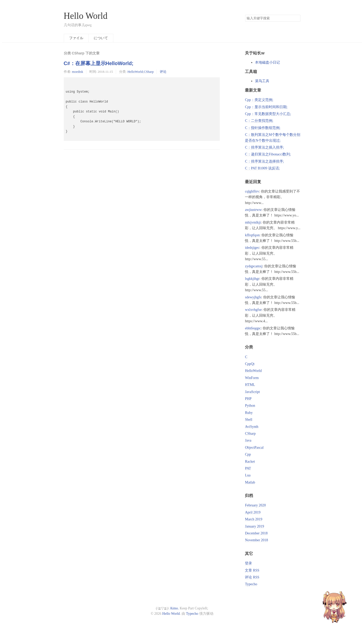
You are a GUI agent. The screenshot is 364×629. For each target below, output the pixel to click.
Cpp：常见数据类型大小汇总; (268, 114)
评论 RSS (252, 577)
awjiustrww (253, 210)
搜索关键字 (245, 15)
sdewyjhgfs (253, 297)
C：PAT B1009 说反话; (262, 168)
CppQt (250, 364)
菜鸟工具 (262, 81)
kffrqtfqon (252, 235)
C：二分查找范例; (259, 121)
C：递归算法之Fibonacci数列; (268, 154)
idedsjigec (252, 248)
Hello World (86, 16)
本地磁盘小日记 (267, 62)
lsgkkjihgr (252, 279)
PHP (248, 399)
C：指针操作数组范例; (263, 128)
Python (250, 406)
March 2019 (254, 519)
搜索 (296, 18)
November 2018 (256, 540)
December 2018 (256, 533)
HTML (250, 385)
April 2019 (253, 512)
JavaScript (252, 392)
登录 (248, 563)
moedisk (77, 72)
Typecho (251, 584)
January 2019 (254, 526)
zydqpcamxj (254, 266)
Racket (250, 462)
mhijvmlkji (253, 222)
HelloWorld (135, 72)
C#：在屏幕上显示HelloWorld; (99, 63)
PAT (248, 468)
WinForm (252, 378)
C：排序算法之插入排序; (264, 147)
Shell (249, 420)
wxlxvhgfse (253, 310)
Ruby (249, 413)
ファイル (76, 38)
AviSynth (252, 427)
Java (248, 440)
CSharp (149, 72)
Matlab (250, 482)
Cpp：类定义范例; (259, 100)
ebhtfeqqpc (253, 328)
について (101, 38)
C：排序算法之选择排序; (264, 161)
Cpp (248, 454)
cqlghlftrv (252, 191)
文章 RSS (252, 570)
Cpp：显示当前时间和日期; (266, 107)
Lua (248, 475)
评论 (163, 72)
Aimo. (174, 608)
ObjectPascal (254, 448)
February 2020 (255, 505)
